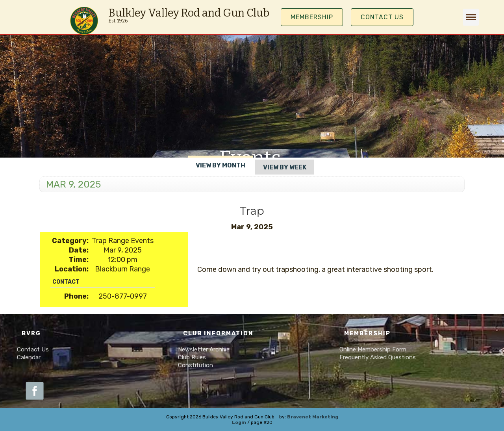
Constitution (195, 365)
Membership (367, 333)
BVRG (31, 333)
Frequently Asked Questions (378, 357)
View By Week (285, 167)
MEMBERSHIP (312, 17)
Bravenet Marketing (313, 417)
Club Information (218, 333)
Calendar (29, 357)
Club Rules (192, 357)
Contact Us (382, 17)
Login (239, 422)
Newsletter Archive (204, 349)
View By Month (220, 165)
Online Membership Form (373, 349)
